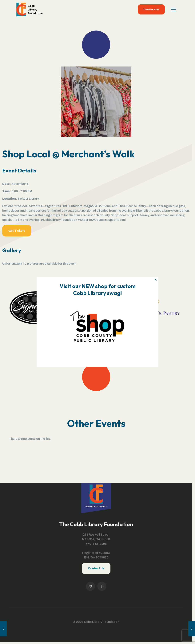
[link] (97, 325)
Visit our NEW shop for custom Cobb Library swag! (98, 290)
